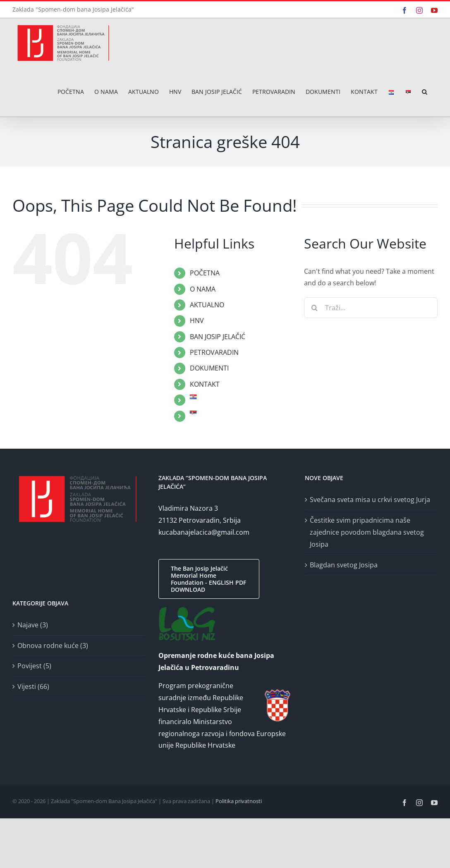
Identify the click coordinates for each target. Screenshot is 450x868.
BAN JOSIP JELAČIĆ (218, 337)
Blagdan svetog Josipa (344, 565)
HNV (197, 320)
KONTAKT (205, 384)
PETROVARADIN (214, 352)
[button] (425, 92)
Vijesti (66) (33, 686)
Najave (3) (33, 625)
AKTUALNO (207, 305)
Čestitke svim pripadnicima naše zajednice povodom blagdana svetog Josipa (367, 532)
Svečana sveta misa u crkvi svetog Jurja (370, 500)
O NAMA (203, 289)
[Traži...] (371, 308)
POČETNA (205, 273)
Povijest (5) (34, 666)
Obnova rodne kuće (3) (53, 646)
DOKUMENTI (209, 368)
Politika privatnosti (239, 801)
